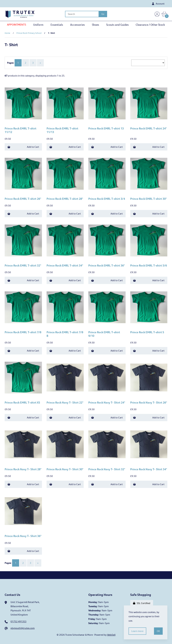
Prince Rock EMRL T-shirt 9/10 (104, 334)
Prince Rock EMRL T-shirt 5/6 (149, 265)
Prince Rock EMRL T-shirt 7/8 (23, 332)
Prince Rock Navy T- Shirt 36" (23, 536)
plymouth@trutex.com (23, 628)
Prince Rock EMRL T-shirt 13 (106, 128)
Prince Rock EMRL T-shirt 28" (65, 199)
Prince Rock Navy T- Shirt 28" (23, 469)
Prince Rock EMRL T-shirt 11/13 (62, 130)
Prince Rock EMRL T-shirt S (147, 332)
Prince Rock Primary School (29, 33)
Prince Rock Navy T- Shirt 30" (65, 469)
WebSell (111, 635)
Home (7, 33)
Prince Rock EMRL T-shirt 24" (148, 128)
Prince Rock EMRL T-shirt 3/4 (107, 199)
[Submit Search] (103, 14)
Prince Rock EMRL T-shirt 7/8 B (65, 334)
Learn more (137, 631)
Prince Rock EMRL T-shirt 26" (23, 199)
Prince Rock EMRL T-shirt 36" (107, 265)
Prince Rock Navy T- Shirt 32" (107, 469)
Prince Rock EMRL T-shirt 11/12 (20, 130)
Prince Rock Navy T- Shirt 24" (107, 403)
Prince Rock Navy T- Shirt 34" (149, 469)
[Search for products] (82, 14)
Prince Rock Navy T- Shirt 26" (149, 403)
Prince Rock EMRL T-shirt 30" (148, 199)
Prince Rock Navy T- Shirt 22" (65, 403)
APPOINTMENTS (17, 25)
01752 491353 (18, 621)
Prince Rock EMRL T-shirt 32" (23, 265)
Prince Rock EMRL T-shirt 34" (65, 265)
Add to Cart (23, 147)
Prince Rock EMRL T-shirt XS (22, 403)
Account (158, 4)
